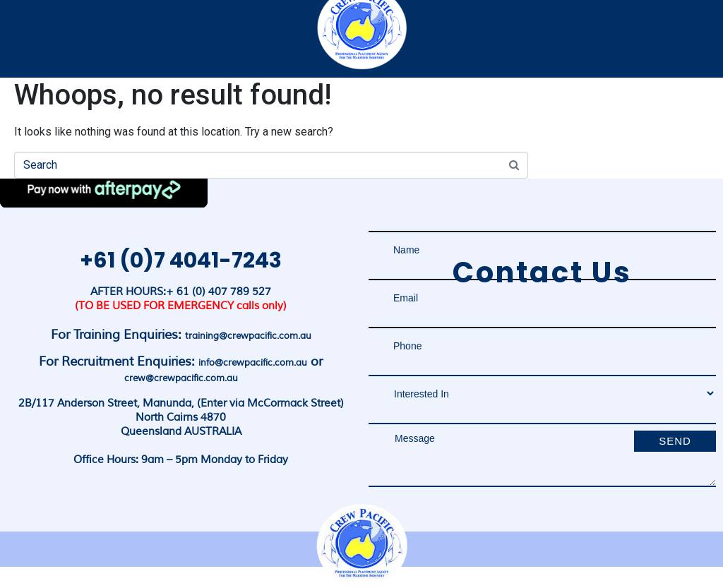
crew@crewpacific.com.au (181, 378)
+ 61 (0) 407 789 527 (219, 292)
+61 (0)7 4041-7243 (181, 260)
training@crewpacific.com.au (248, 336)
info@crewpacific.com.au (253, 363)
